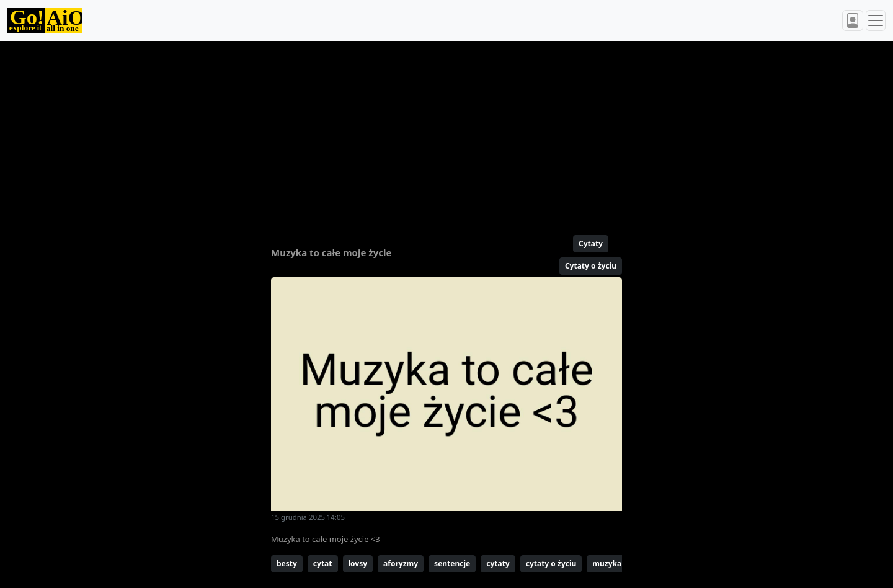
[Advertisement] (417, 133)
